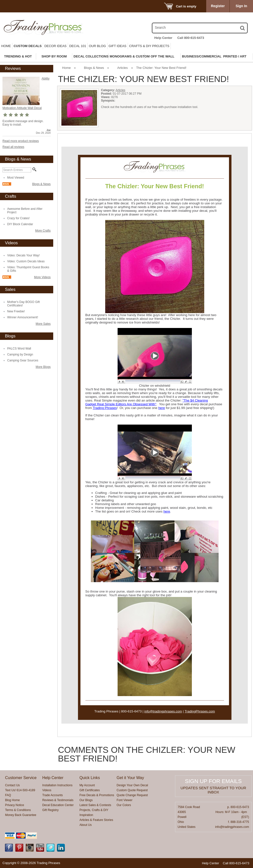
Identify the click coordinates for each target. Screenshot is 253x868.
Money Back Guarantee (21, 815)
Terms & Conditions (18, 810)
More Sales (43, 324)
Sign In (241, 6)
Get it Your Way (130, 778)
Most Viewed (16, 178)
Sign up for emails (213, 781)
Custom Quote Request (132, 790)
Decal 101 (78, 46)
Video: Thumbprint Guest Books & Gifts (28, 269)
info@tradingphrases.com (163, 711)
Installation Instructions (57, 785)
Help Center (163, 38)
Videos (47, 790)
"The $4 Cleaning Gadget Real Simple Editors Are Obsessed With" (147, 402)
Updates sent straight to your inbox (213, 790)
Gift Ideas (118, 46)
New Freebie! (16, 311)
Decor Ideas (55, 46)
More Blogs (43, 367)
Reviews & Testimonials (58, 800)
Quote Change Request (132, 795)
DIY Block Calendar (20, 224)
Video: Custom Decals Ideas (26, 261)
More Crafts (43, 231)
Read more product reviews (21, 141)
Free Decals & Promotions (97, 795)
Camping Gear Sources (23, 360)
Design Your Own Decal (132, 785)
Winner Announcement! (23, 317)
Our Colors (124, 805)
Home (6, 46)
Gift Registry (51, 810)
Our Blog (97, 46)
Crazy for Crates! (18, 218)
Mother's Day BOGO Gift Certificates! (24, 304)
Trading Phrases (105, 408)
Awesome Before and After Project (25, 211)
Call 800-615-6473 (191, 38)
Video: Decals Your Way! (23, 255)
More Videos (42, 277)
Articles (123, 68)
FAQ (8, 795)
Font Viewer (125, 800)
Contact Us (12, 785)
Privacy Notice (14, 805)
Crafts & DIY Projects (149, 46)
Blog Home (12, 800)
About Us (86, 825)
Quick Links (90, 778)
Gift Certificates (90, 790)
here (162, 408)
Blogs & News (41, 184)
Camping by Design (20, 354)
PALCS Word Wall (19, 349)
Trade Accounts (53, 795)
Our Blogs (86, 800)
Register (218, 6)
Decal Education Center (58, 805)
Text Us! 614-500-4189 (20, 790)
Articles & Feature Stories (96, 820)
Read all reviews (13, 147)
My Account (87, 785)
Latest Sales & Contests (95, 805)
